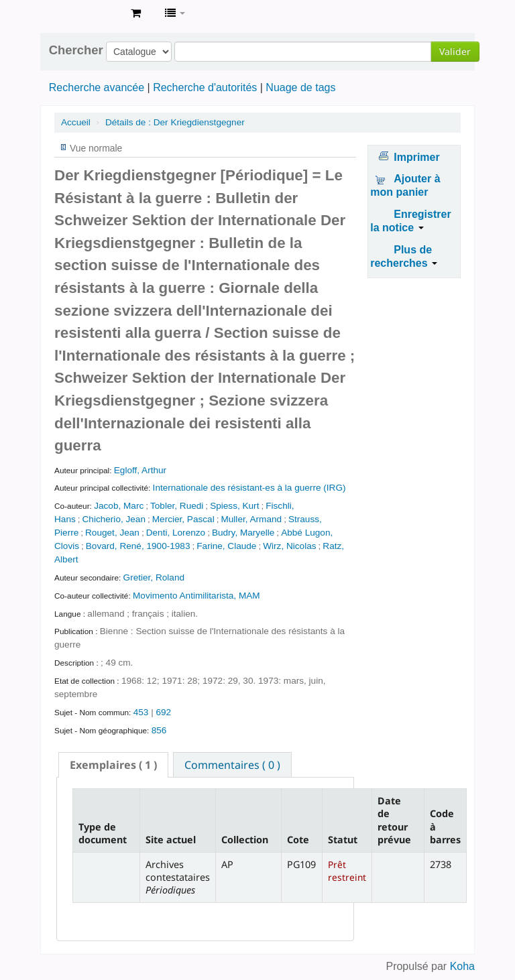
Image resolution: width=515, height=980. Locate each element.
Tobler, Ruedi (177, 506)
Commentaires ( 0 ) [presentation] (232, 765)
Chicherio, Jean (114, 519)
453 (141, 712)
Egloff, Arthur (140, 470)
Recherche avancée (97, 87)
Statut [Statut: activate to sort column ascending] (343, 840)
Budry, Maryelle (243, 533)
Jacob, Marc (119, 506)
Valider (455, 51)
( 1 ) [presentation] (113, 765)
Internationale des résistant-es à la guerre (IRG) (249, 488)
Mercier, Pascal (183, 519)
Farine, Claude (226, 546)
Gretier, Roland (154, 577)
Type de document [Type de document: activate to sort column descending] (103, 833)
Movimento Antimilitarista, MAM (196, 596)
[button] (136, 13)
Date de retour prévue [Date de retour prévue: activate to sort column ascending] (394, 820)
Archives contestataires (87, 13)
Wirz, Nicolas (289, 546)
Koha (462, 966)
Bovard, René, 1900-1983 (138, 546)
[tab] (113, 765)
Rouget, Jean (112, 533)
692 (163, 712)
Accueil (76, 122)
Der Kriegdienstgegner (175, 122)
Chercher (76, 50)
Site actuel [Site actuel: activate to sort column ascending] (171, 840)
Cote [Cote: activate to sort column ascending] (298, 840)
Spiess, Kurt (234, 506)
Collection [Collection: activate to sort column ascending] (245, 840)
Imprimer (416, 157)
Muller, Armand (251, 519)
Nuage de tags (300, 87)
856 (159, 730)
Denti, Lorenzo (176, 533)
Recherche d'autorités (205, 87)
